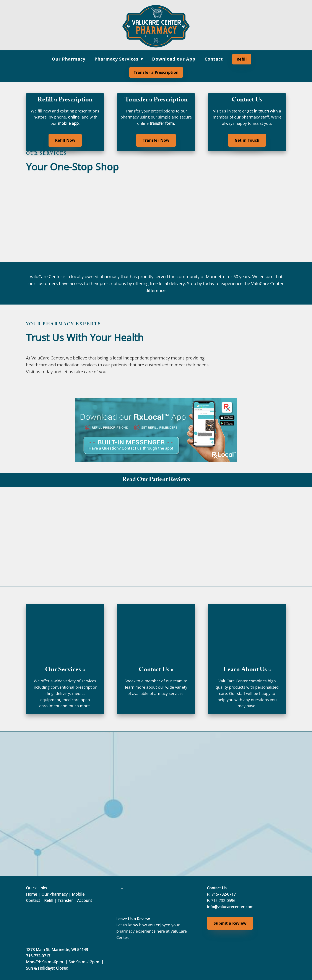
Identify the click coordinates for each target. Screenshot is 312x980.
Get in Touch (247, 140)
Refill (242, 59)
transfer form (162, 123)
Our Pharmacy (69, 59)
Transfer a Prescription (156, 72)
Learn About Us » (247, 670)
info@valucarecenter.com (230, 907)
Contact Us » (156, 670)
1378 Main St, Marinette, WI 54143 (57, 950)
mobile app (68, 123)
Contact (214, 59)
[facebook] (122, 891)
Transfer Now (156, 140)
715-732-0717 (224, 894)
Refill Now (65, 140)
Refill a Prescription (65, 100)
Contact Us (247, 100)
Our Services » (65, 670)
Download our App (174, 59)
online (74, 117)
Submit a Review (230, 923)
